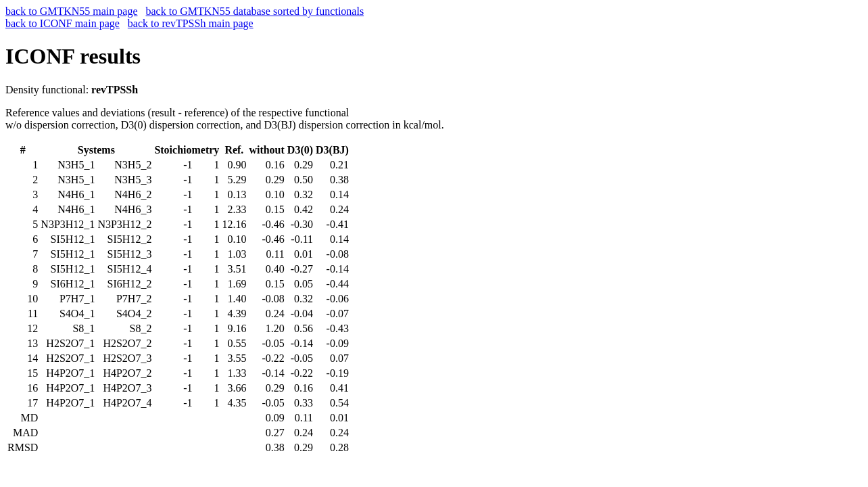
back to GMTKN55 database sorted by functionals (255, 11)
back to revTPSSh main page (191, 23)
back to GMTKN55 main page (72, 11)
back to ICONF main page (63, 23)
